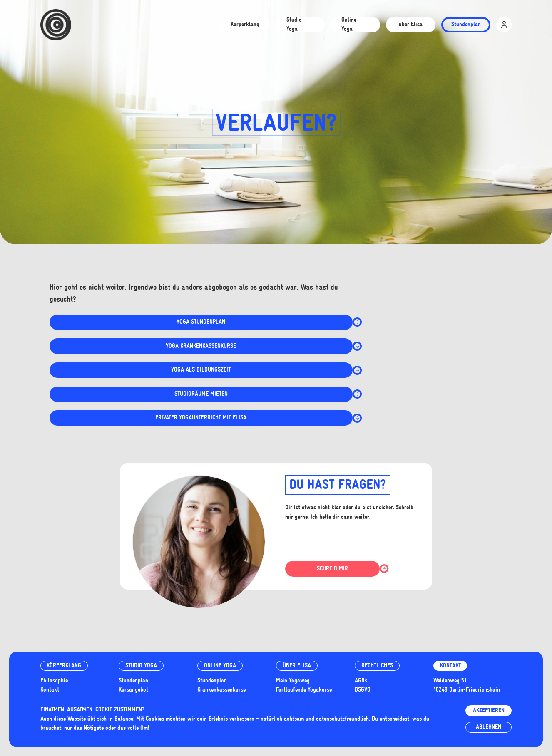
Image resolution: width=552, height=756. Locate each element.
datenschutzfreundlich (342, 719)
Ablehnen (489, 727)
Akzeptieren (489, 710)
